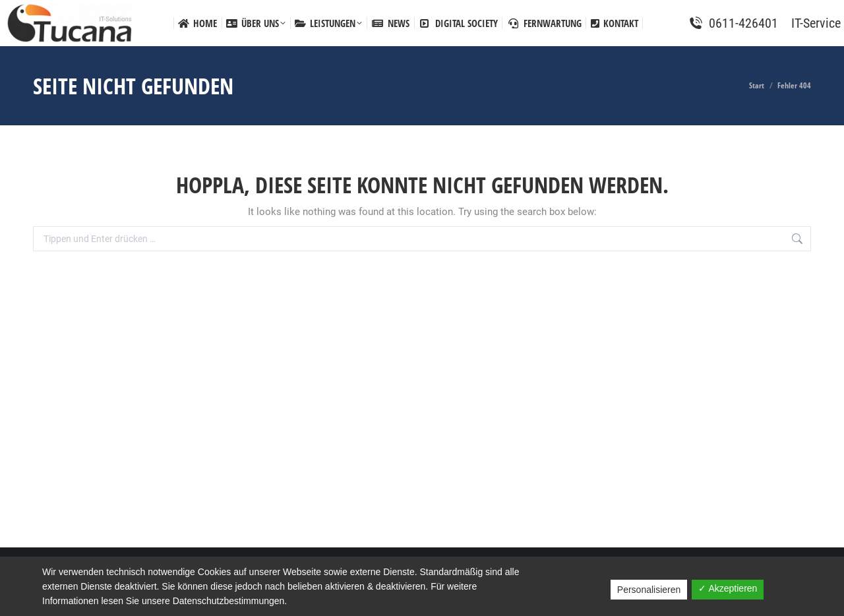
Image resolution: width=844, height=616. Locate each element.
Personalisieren (649, 590)
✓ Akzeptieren (728, 588)
